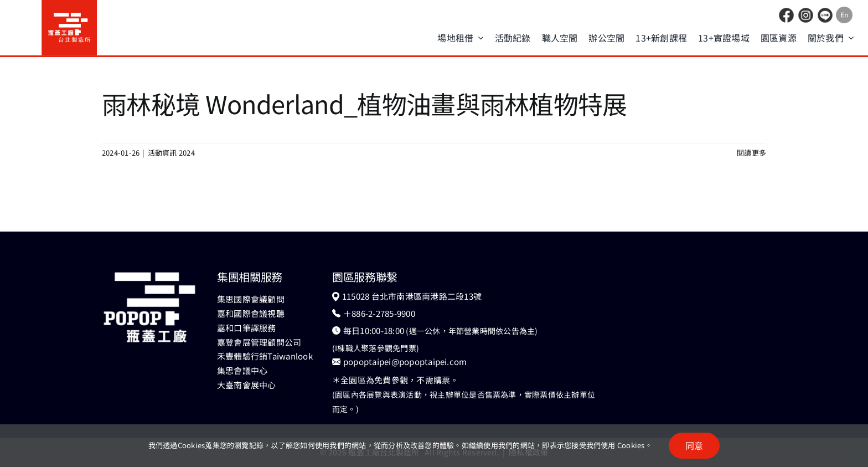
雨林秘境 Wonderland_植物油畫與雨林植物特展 (365, 103)
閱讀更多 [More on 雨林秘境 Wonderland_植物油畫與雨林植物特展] (751, 153)
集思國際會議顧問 (251, 299)
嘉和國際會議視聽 (251, 313)
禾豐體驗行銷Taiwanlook (265, 356)
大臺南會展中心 (247, 385)
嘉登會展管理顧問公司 (259, 342)
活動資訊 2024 (171, 153)
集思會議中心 (242, 370)
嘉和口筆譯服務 (247, 328)
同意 (694, 445)
